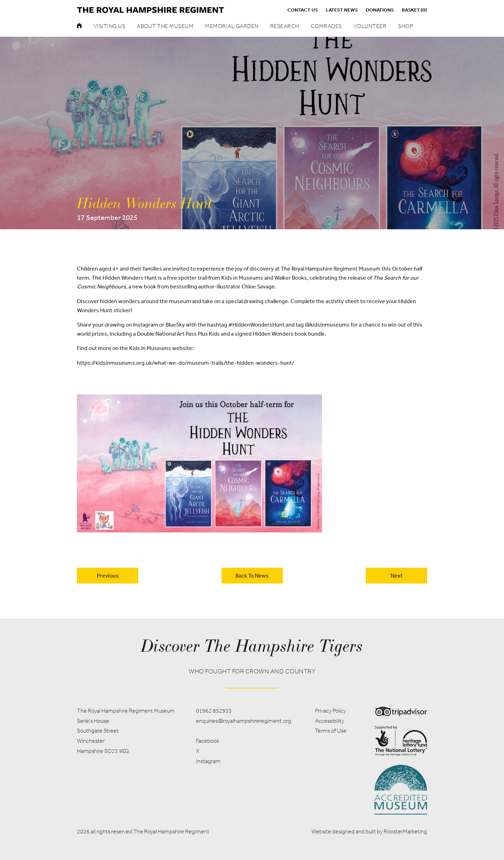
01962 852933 (214, 711)
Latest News (342, 10)
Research (285, 26)
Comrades (326, 26)
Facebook (208, 741)
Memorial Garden (232, 26)
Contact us (303, 10)
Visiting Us (110, 26)
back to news (252, 575)
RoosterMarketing (405, 831)
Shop (405, 26)
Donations (380, 10)
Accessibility (330, 721)
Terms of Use (331, 731)
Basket (414, 10)
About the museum (165, 26)
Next (397, 575)
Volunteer (370, 26)
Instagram (208, 761)
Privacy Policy (330, 711)
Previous (108, 575)
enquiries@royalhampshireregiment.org (244, 721)
